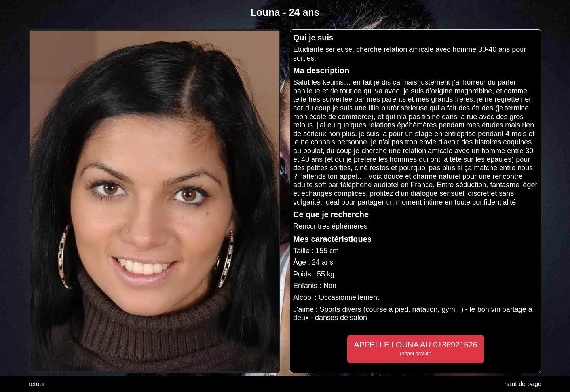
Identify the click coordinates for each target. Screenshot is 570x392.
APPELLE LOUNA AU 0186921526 (415, 348)
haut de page (523, 384)
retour (37, 384)
